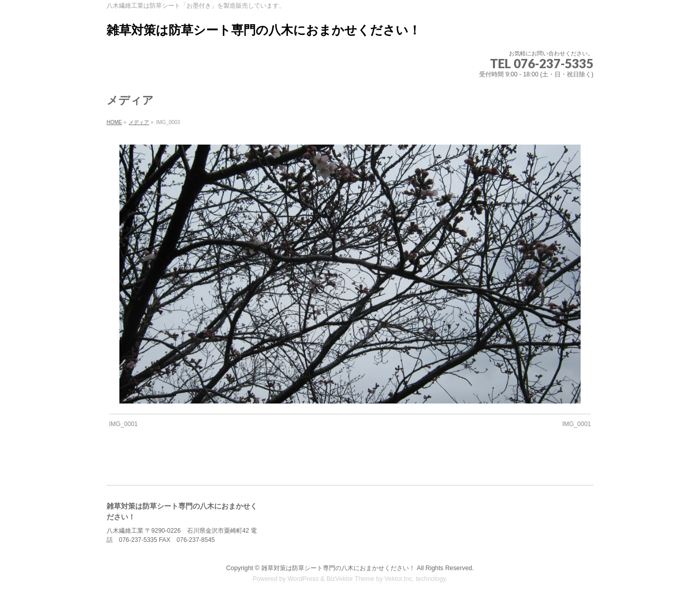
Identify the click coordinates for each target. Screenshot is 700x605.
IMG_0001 (123, 424)
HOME (114, 122)
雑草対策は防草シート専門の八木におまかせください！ (264, 30)
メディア (139, 122)
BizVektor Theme (351, 579)
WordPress (303, 579)
